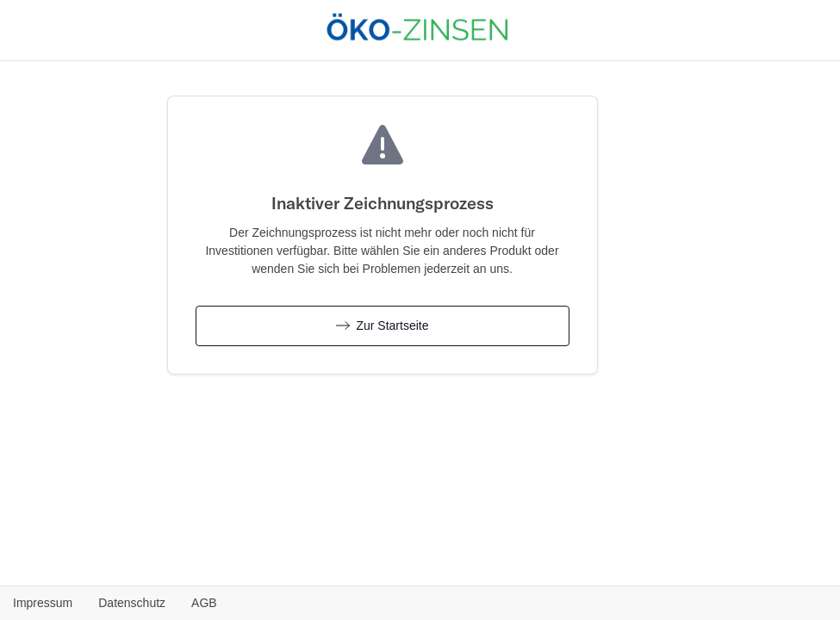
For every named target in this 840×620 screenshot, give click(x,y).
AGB (204, 603)
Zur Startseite (383, 325)
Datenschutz (132, 603)
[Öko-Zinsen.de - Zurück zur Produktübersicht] (417, 28)
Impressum (43, 603)
